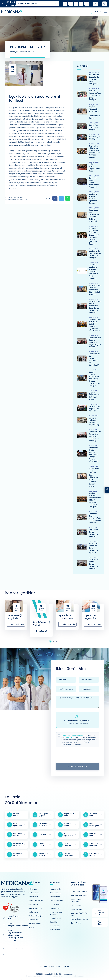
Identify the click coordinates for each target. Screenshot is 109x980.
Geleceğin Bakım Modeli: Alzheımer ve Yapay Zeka (94, 182)
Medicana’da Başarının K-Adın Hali (94, 409)
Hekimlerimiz (33, 904)
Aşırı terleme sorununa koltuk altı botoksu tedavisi (67, 617)
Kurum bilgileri (55, 904)
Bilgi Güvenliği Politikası (79, 895)
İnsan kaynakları (56, 889)
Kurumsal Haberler (27, 52)
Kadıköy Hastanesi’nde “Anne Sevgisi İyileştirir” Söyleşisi (95, 95)
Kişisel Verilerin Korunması (76, 900)
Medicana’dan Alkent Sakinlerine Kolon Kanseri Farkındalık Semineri (95, 307)
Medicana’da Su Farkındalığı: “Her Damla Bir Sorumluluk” (94, 359)
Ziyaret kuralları (55, 908)
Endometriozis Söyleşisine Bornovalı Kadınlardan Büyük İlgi (95, 436)
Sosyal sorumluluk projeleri (56, 913)
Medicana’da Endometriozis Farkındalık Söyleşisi (95, 254)
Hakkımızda (33, 889)
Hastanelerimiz (34, 893)
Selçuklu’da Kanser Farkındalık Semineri (94, 533)
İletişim (31, 927)
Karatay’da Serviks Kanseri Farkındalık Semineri (94, 564)
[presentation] (77, 756)
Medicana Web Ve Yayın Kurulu (80, 914)
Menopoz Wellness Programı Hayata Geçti (94, 421)
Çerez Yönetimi (77, 923)
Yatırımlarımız (55, 897)
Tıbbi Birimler (33, 897)
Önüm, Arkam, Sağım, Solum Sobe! (94, 168)
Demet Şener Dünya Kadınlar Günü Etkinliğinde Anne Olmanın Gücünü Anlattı (94, 477)
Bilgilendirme (69, 737)
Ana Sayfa (14, 52)
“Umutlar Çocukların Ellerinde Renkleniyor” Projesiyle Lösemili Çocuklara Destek (94, 236)
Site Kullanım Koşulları (79, 892)
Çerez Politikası (76, 905)
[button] (51, 641)
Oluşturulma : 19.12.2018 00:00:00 (14, 197)
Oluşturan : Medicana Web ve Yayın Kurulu (16, 200)
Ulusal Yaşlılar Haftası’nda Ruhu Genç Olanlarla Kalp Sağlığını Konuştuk (94, 379)
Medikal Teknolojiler (36, 916)
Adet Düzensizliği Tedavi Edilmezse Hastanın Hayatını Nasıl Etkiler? (42, 624)
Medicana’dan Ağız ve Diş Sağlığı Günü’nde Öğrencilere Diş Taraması (95, 325)
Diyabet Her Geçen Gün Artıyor (90, 617)
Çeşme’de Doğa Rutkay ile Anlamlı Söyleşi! (94, 396)
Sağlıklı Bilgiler (33, 912)
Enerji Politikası (55, 930)
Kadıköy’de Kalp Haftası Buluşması (94, 127)
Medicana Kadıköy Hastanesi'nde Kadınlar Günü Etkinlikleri (95, 518)
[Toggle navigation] (103, 12)
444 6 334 (12, 919)
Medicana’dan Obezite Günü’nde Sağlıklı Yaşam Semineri (95, 342)
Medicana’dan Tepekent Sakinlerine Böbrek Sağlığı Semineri (95, 290)
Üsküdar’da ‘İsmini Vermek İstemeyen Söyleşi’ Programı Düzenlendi (94, 454)
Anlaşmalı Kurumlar (36, 901)
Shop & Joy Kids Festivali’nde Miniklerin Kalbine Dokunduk (94, 216)
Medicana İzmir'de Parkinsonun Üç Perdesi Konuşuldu (94, 198)
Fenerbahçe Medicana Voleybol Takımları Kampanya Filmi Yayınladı (94, 272)
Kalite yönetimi (55, 918)
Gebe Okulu (54, 922)
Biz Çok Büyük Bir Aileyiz (94, 138)
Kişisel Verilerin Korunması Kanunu (75, 735)
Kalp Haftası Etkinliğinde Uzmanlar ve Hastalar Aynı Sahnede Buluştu (94, 152)
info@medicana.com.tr (18, 926)
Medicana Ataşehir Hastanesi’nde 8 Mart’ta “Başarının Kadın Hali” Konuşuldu (95, 500)
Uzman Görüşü (34, 920)
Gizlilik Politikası (76, 909)
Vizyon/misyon (55, 893)
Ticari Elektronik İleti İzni (79, 919)
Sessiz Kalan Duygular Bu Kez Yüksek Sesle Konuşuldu (94, 79)
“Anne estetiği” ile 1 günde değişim (15, 617)
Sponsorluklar (55, 926)
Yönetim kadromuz (57, 901)
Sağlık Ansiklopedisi (35, 908)
